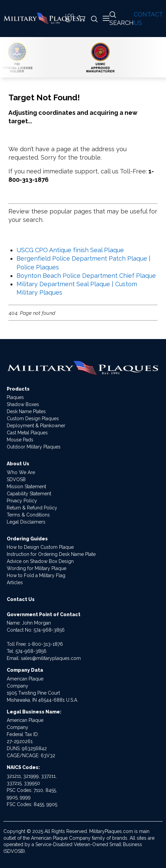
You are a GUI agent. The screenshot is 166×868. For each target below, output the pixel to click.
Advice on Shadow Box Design (40, 561)
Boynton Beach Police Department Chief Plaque (86, 276)
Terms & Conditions (28, 515)
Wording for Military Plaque (37, 568)
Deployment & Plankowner (36, 426)
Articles (15, 582)
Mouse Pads (20, 440)
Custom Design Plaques (33, 419)
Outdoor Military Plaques (34, 447)
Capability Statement (29, 494)
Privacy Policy (22, 501)
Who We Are (21, 472)
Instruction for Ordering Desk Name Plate (51, 554)
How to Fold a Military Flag (36, 575)
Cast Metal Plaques (27, 433)
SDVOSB (16, 479)
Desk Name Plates (26, 411)
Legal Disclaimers (26, 522)
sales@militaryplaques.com (51, 658)
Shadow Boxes (23, 404)
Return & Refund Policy (32, 508)
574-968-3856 (49, 630)
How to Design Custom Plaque (40, 547)
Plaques (15, 397)
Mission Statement (26, 487)
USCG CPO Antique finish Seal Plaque (70, 250)
